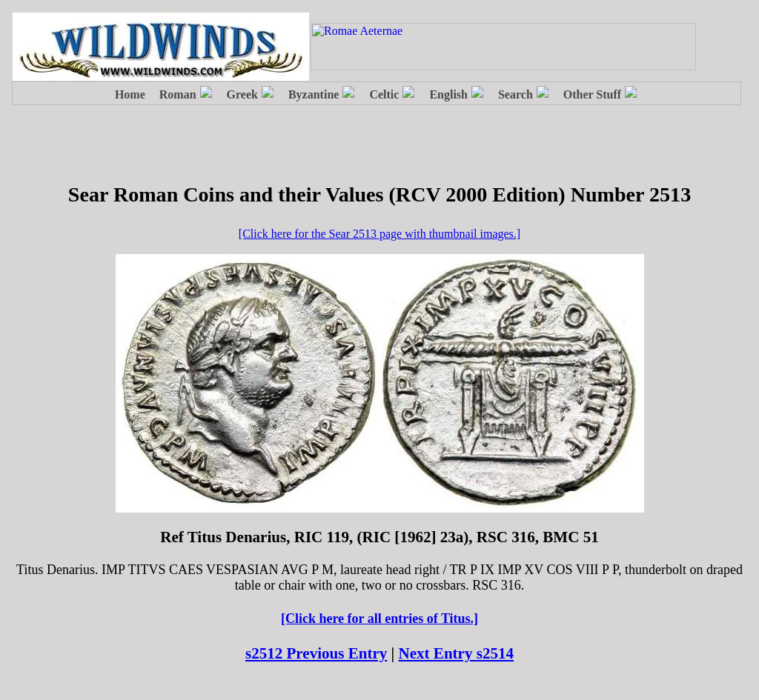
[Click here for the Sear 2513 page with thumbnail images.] (379, 234)
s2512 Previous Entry (316, 653)
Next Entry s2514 (457, 653)
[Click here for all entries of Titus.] (379, 619)
